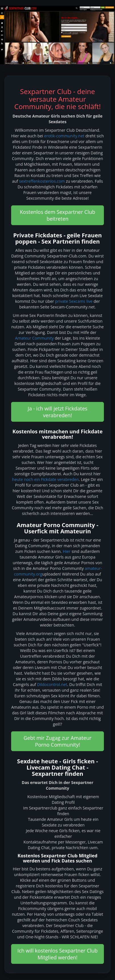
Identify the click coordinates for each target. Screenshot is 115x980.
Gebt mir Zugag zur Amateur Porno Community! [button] (58, 741)
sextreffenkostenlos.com (42, 181)
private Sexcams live (74, 301)
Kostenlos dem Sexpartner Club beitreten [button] (57, 215)
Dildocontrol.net (52, 684)
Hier (66, 551)
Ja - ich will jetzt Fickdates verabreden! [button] (57, 412)
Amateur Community (34, 338)
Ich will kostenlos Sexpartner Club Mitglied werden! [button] (57, 954)
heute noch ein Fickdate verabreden (46, 479)
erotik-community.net (64, 136)
